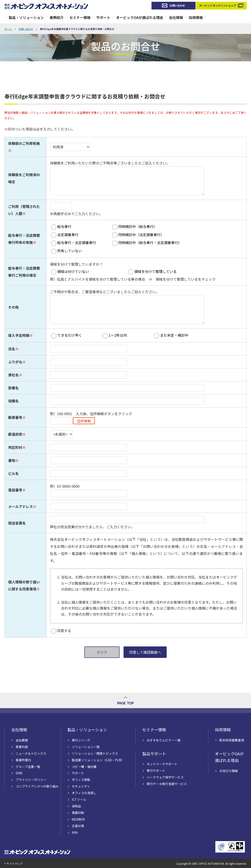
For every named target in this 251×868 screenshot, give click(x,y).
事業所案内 (23, 760)
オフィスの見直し (84, 793)
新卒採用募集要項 (232, 740)
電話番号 (15, 490)
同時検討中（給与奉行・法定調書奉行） (150, 243)
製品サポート (154, 754)
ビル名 (13, 473)
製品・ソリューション (26, 17)
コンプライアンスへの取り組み (37, 786)
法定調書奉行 (68, 235)
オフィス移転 (81, 780)
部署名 (13, 388)
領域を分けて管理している (155, 271)
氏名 (12, 349)
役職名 (13, 401)
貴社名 (13, 375)
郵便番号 (15, 417)
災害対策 (78, 826)
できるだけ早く (70, 335)
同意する (64, 631)
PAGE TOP (125, 703)
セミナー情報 (80, 17)
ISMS (19, 773)
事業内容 (22, 747)
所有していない (70, 251)
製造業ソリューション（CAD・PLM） (98, 760)
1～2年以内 (118, 335)
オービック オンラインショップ (218, 5)
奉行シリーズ (81, 740)
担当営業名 (17, 523)
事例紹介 (57, 17)
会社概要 (22, 740)
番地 (12, 460)
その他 (13, 307)
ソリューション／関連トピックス (95, 753)
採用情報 (196, 17)
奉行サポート (156, 771)
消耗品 (76, 806)
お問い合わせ (177, 5)
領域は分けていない (73, 271)
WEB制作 (78, 819)
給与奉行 (64, 226)
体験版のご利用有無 (24, 143)
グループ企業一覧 (28, 767)
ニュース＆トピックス (31, 753)
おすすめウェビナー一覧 (164, 740)
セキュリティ (81, 786)
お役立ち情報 (229, 771)
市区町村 (15, 447)
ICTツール (79, 799)
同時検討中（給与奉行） (138, 226)
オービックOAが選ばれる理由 (140, 17)
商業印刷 (78, 813)
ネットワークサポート (162, 764)
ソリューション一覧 (86, 747)
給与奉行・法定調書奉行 (77, 243)
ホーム (8, 29)
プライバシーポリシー (31, 780)
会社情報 (176, 17)
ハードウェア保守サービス (165, 777)
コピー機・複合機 (84, 767)
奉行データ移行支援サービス (167, 784)
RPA (75, 833)
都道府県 (15, 434)
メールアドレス (20, 506)
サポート (103, 17)
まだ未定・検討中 (174, 335)
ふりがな (15, 362)
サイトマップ (15, 863)
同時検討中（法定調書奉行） (141, 235)
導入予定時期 (19, 335)
